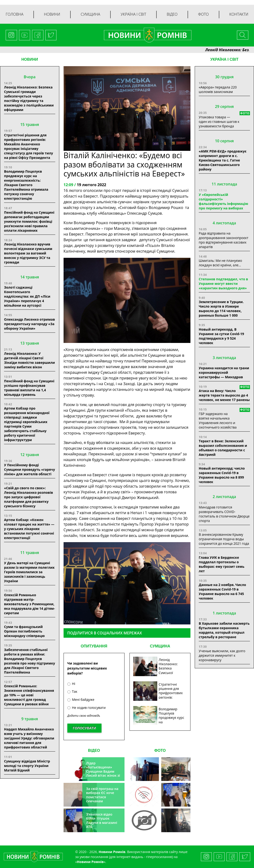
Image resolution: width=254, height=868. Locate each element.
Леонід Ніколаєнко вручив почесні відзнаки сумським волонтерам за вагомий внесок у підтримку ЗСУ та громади (28, 253)
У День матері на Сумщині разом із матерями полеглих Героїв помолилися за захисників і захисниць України (29, 572)
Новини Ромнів (90, 862)
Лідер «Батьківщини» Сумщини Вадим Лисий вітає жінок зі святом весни (103, 771)
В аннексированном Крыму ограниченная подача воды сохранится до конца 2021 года (224, 539)
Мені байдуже (81, 699)
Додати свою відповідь (84, 716)
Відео (172, 14)
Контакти (239, 14)
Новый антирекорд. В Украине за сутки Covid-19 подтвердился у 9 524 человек (221, 336)
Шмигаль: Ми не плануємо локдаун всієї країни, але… (220, 263)
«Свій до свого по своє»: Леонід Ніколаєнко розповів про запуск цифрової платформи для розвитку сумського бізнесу (28, 497)
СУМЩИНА (160, 646)
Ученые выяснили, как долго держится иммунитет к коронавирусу (222, 655)
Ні (71, 684)
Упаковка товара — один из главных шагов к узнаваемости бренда (219, 122)
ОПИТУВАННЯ (94, 646)
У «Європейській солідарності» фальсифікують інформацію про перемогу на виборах (223, 201)
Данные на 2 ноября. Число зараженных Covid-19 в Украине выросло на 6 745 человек (222, 591)
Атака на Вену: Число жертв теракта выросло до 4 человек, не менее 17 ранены (224, 395)
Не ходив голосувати (87, 708)
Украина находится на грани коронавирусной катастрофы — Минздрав (224, 372)
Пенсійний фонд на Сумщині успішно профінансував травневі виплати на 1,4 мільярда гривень (29, 388)
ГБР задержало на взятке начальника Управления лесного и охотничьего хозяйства (218, 420)
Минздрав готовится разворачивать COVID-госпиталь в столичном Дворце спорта (224, 514)
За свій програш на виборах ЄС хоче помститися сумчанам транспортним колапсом (102, 799)
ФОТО (160, 750)
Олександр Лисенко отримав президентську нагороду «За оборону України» (30, 324)
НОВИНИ (30, 59)
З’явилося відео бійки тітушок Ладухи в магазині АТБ (102, 821)
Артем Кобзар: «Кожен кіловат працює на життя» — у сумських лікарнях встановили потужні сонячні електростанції (29, 529)
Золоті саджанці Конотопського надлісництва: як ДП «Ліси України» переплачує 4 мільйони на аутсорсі (27, 296)
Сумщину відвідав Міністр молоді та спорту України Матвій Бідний (27, 766)
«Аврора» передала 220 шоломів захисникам (218, 89)
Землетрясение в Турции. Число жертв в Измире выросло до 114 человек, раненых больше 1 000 (221, 309)
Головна (15, 14)
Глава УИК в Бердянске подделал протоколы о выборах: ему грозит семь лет (222, 564)
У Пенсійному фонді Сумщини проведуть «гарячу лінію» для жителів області (30, 469)
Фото (203, 14)
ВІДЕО (94, 750)
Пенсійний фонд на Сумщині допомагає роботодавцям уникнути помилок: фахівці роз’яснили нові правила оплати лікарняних (29, 221)
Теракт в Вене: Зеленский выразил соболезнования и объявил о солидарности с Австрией (223, 448)
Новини (52, 14)
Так (72, 691)
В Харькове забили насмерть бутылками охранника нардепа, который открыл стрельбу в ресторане (224, 630)
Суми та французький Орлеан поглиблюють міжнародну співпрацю (24, 631)
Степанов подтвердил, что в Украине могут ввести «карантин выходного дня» (223, 284)
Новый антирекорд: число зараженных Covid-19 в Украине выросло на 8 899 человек (222, 475)
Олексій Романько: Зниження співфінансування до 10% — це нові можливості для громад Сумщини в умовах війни (29, 695)
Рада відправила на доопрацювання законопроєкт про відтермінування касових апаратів (224, 240)
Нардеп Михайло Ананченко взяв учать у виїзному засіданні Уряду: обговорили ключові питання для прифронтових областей (29, 738)
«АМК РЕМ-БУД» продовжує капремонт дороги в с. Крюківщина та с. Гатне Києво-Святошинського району (223, 160)
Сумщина (90, 14)
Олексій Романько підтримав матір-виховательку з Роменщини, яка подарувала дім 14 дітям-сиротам (29, 604)
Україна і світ (133, 14)
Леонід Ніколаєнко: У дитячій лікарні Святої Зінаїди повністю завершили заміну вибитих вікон (29, 360)
